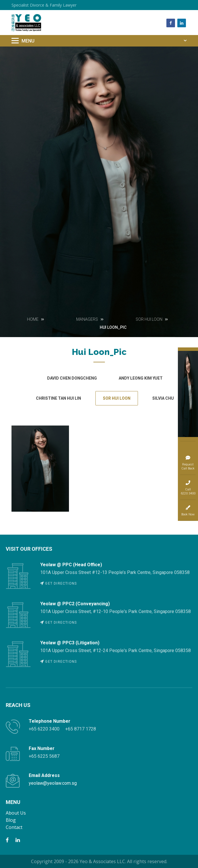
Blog (11, 820)
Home (33, 319)
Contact (14, 827)
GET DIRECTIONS (58, 583)
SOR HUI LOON (117, 398)
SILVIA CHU (163, 398)
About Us (16, 813)
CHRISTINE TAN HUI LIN (58, 398)
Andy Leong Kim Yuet (141, 378)
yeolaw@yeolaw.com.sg (53, 783)
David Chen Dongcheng (72, 378)
